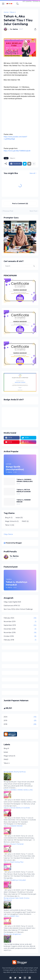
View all (32, 173)
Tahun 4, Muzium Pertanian (14, 844)
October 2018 (20, 636)
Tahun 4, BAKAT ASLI (11, 916)
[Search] (17, 4)
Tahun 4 (13, 12)
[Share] (35, 29)
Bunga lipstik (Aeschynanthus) (15, 772)
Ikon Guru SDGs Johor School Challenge (18, 609)
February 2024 (20, 618)
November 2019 (20, 622)
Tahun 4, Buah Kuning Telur (14, 862)
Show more (13, 558)
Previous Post (8, 211)
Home (6, 12)
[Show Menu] (3, 4)
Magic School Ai (12, 521)
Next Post (33, 211)
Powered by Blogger (13, 543)
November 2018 (20, 633)
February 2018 (20, 640)
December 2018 (20, 629)
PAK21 (25, 521)
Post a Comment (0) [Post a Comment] (20, 204)
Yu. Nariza (14, 556)
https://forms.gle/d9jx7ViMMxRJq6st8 (17, 151)
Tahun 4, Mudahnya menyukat (15, 880)
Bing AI (9, 518)
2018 (20, 724)
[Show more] (34, 164)
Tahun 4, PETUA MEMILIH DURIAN (24, 491)
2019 (20, 721)
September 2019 (20, 625)
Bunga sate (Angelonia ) (12, 934)
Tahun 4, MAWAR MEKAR (24, 501)
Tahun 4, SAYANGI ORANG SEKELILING (25, 480)
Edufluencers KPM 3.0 (12, 606)
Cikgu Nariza (8, 534)
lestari (19, 518)
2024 (20, 717)
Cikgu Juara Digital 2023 (12, 602)
